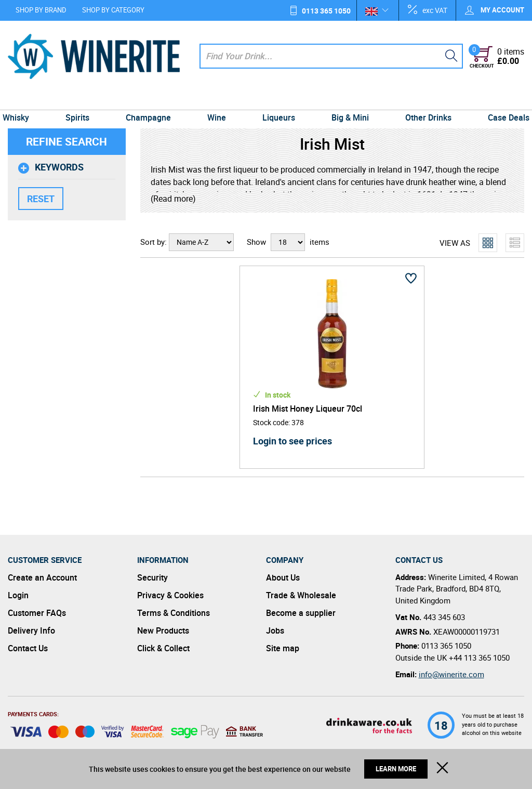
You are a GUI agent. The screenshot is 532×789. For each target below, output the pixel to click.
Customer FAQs (37, 613)
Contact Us (28, 648)
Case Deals (501, 100)
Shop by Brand (41, 10)
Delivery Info (31, 630)
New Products (163, 630)
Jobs (275, 630)
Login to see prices (292, 441)
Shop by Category (113, 10)
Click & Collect (163, 648)
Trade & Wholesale (301, 595)
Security (152, 577)
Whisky (24, 100)
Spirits (83, 100)
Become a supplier (301, 613)
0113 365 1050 (326, 11)
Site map (283, 648)
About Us (283, 577)
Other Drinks (423, 100)
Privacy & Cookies (170, 595)
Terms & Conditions (174, 613)
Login (18, 595)
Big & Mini (347, 100)
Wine (218, 100)
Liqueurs (278, 100)
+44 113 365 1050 (479, 657)
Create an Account (42, 577)
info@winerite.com (451, 674)
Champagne (151, 100)
